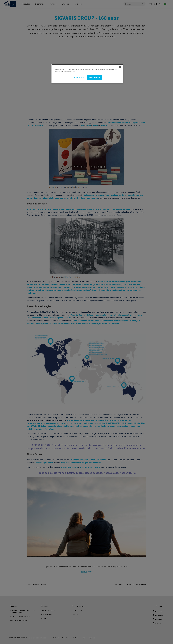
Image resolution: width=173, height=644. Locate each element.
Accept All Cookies (95, 78)
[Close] (120, 67)
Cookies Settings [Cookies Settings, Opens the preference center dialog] (79, 78)
